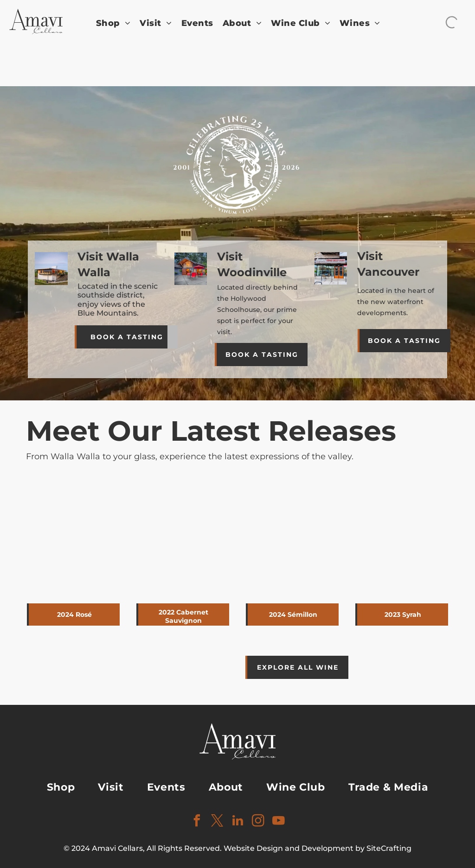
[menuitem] (113, 23)
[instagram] (258, 822)
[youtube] (278, 822)
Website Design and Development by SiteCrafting (318, 848)
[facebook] (197, 822)
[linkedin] (237, 822)
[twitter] (217, 822)
